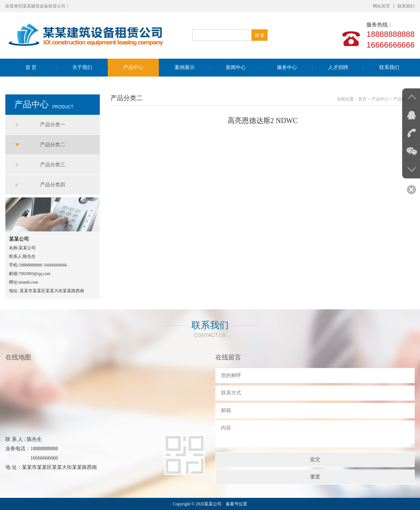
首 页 (31, 67)
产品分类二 (53, 145)
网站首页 (381, 6)
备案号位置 (236, 504)
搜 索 (260, 35)
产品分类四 (53, 185)
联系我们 (406, 6)
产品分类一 (53, 125)
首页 (362, 99)
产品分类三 (53, 165)
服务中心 (287, 67)
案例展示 (185, 67)
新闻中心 (236, 67)
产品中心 (133, 67)
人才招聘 (338, 67)
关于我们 (82, 67)
